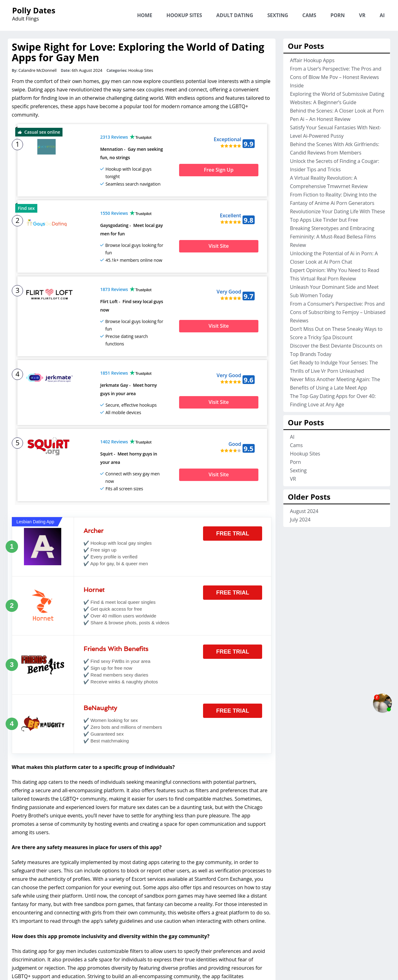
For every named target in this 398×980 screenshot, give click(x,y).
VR (362, 15)
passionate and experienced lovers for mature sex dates (94, 764)
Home (145, 15)
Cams (309, 15)
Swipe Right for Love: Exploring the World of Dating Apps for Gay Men (138, 52)
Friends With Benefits (116, 605)
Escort (139, 836)
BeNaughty (100, 664)
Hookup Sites (184, 15)
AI (382, 15)
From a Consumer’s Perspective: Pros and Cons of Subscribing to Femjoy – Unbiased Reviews (338, 312)
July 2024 (300, 520)
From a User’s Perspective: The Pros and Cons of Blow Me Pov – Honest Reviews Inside (336, 77)
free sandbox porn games (103, 861)
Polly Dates (34, 10)
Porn (338, 15)
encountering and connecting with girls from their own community (88, 869)
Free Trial (233, 490)
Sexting (278, 15)
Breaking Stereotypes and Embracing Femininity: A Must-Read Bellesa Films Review (333, 237)
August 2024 (304, 511)
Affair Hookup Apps (312, 60)
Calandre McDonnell (37, 70)
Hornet (94, 546)
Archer (94, 487)
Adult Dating (235, 15)
